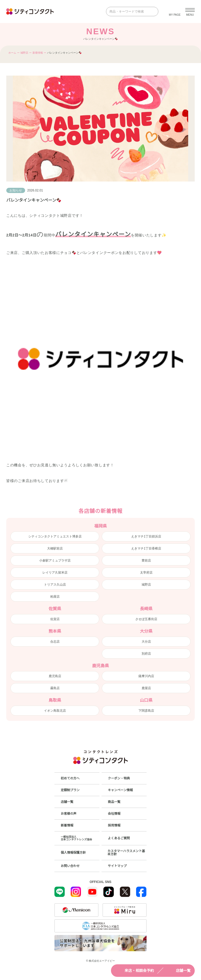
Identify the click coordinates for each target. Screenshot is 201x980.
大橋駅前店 (55, 548)
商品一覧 (114, 802)
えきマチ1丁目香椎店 (146, 548)
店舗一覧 (178, 971)
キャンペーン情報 (120, 790)
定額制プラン (70, 790)
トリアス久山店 (55, 585)
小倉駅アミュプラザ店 (55, 560)
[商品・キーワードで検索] (129, 12)
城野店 (24, 53)
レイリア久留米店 (55, 573)
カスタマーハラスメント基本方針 (126, 853)
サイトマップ (117, 866)
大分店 (146, 642)
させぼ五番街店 (146, 619)
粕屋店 (55, 597)
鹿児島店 (55, 676)
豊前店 (146, 560)
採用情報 (114, 825)
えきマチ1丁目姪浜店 (146, 536)
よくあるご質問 (119, 838)
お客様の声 (69, 814)
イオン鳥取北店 (55, 711)
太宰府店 (146, 573)
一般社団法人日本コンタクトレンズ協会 (76, 838)
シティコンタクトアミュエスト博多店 (55, 536)
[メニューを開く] (190, 12)
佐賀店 (55, 619)
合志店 (55, 642)
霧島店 (55, 688)
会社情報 (114, 814)
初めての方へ (70, 778)
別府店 (146, 654)
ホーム (12, 53)
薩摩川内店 (146, 676)
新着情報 (38, 53)
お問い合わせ (70, 866)
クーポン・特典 (119, 778)
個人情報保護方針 (73, 853)
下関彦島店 (146, 711)
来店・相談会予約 (135, 971)
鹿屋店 (146, 688)
